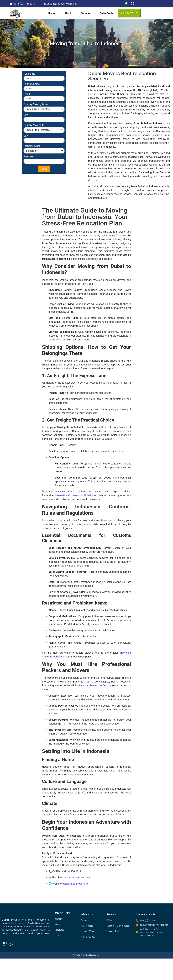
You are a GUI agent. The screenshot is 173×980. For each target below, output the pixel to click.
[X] (132, 4)
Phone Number (32, 84)
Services (85, 13)
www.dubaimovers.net (76, 884)
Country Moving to (34, 125)
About (68, 13)
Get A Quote (106, 13)
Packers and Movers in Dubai (92, 685)
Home (51, 13)
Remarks (28, 157)
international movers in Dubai (73, 495)
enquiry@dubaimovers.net (75, 878)
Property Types (32, 146)
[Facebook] (126, 4)
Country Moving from (36, 104)
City (26, 115)
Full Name (29, 74)
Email (27, 94)
